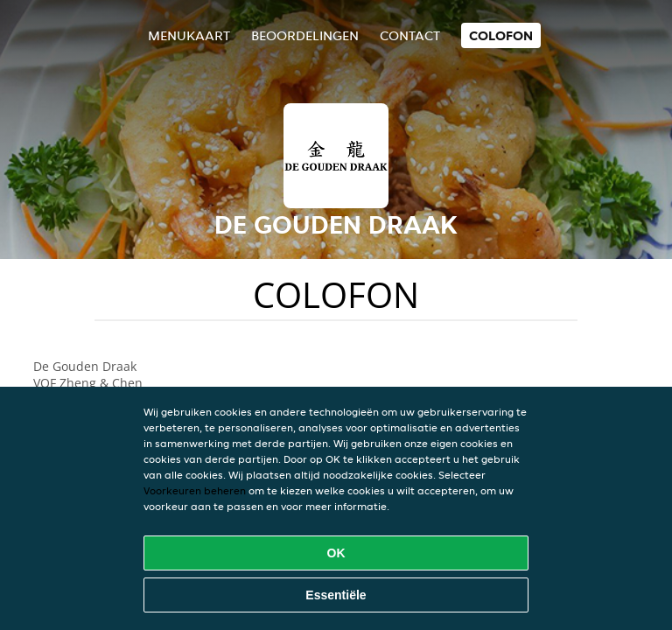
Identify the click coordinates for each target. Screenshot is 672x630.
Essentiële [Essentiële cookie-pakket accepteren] (336, 595)
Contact (410, 35)
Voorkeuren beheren (195, 490)
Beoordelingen (305, 35)
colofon (501, 35)
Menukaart (189, 35)
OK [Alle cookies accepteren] (336, 553)
